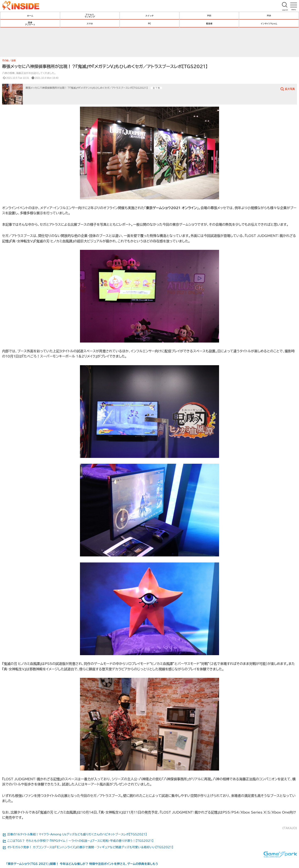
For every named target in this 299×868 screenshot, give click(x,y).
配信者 (209, 23)
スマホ (90, 23)
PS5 (209, 16)
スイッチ (149, 16)
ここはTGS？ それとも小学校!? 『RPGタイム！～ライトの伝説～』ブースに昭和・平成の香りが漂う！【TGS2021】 (80, 841)
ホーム (30, 16)
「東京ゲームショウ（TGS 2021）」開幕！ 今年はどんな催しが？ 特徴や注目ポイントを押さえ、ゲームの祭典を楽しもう (82, 864)
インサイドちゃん (269, 23)
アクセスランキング (90, 16)
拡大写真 (290, 89)
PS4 (269, 16)
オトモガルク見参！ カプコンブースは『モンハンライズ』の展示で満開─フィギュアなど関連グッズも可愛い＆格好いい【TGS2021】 (90, 847)
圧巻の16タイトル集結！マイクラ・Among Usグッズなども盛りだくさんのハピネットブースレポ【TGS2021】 (77, 834)
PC (149, 23)
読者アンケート (30, 23)
